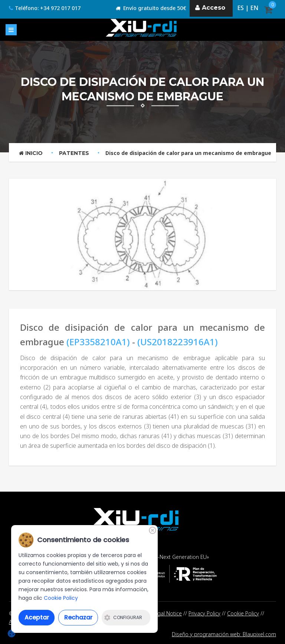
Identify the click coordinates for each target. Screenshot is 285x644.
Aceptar (37, 617)
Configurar (123, 617)
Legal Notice (167, 613)
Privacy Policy (204, 613)
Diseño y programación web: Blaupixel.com (224, 634)
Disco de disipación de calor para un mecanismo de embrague (188, 153)
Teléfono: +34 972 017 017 (45, 8)
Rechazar (78, 617)
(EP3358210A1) (98, 342)
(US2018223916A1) (178, 342)
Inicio (31, 153)
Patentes (74, 153)
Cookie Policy (243, 613)
